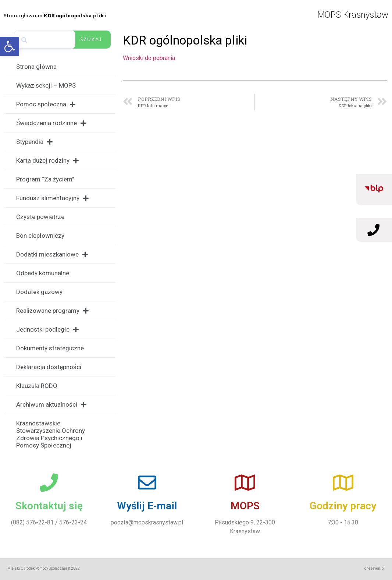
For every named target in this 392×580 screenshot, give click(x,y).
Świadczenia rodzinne (51, 123)
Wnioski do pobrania (149, 58)
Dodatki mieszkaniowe (52, 254)
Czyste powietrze (40, 217)
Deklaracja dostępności (49, 367)
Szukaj (91, 39)
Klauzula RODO (37, 386)
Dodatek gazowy (39, 292)
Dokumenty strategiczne (50, 348)
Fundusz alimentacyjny (52, 198)
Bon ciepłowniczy (40, 236)
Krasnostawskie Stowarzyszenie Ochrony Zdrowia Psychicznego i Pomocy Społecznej (51, 434)
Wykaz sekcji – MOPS (46, 85)
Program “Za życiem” (45, 179)
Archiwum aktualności (51, 405)
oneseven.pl (375, 568)
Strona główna (21, 15)
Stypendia (34, 142)
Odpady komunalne (43, 273)
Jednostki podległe (47, 330)
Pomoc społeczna (46, 104)
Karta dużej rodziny (47, 161)
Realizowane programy (52, 311)
